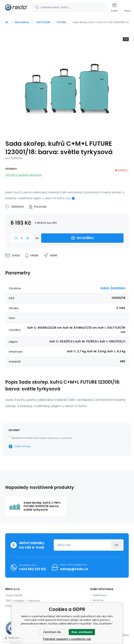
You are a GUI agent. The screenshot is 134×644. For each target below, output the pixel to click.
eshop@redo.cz (74, 569)
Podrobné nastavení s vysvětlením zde (67, 639)
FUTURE (61, 22)
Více (68, 198)
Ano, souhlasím (82, 632)
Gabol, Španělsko (113, 288)
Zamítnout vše (52, 632)
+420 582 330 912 (32, 569)
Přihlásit (116, 545)
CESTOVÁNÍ (43, 22)
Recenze (98, 600)
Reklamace (100, 595)
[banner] (16, 8)
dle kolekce (22, 22)
